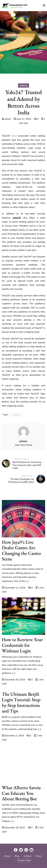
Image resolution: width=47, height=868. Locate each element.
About (7, 856)
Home (39, 856)
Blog (17, 856)
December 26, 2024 (14, 680)
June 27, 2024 (23, 119)
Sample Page (24, 860)
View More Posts (23, 445)
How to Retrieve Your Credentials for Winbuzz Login (22, 645)
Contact (28, 856)
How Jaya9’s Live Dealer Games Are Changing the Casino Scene (21, 550)
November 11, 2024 (14, 588)
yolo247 (17, 218)
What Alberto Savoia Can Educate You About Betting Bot (21, 793)
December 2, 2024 (13, 736)
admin (7, 119)
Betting (24, 86)
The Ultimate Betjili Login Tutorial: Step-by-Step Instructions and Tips (22, 702)
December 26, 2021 (14, 828)
